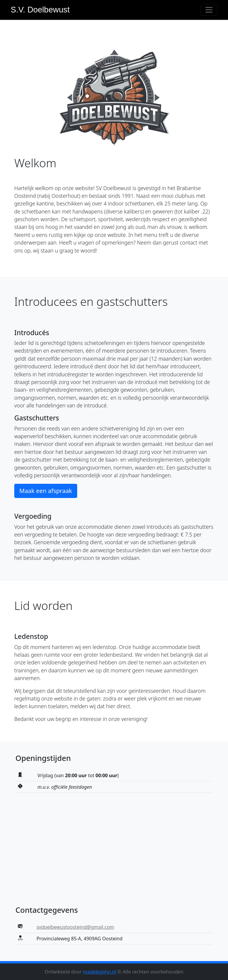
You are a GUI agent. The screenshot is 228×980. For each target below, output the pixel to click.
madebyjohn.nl (99, 972)
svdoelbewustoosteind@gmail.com (75, 927)
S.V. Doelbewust (40, 10)
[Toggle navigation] (209, 10)
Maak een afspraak (46, 491)
